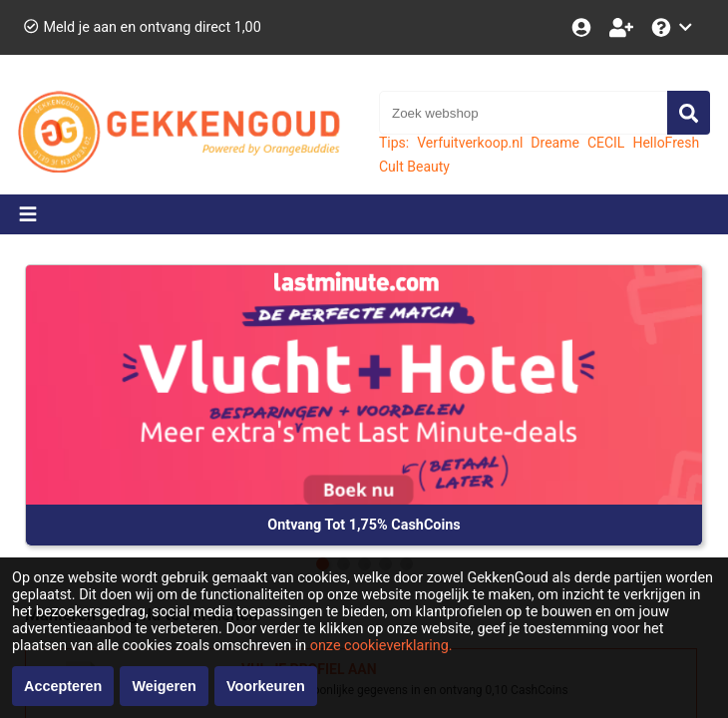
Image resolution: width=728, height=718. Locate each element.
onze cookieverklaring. (381, 646)
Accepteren (63, 686)
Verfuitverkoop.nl (470, 143)
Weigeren (164, 686)
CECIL (606, 143)
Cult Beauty (414, 167)
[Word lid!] (623, 27)
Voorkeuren (266, 686)
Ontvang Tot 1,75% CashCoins (364, 525)
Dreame (555, 143)
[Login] (583, 27)
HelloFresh (666, 143)
